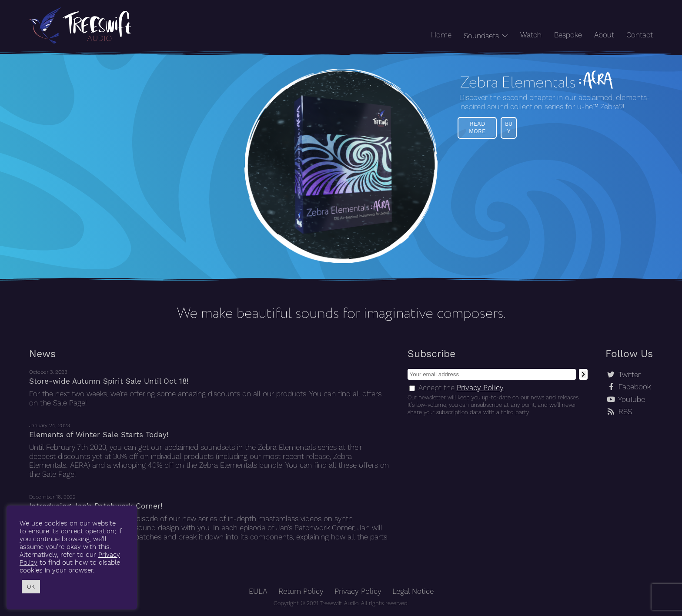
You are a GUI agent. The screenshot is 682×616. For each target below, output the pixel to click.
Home (441, 35)
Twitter (630, 375)
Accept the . (462, 388)
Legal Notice (413, 591)
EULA (258, 591)
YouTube (632, 400)
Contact (640, 35)
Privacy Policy (480, 388)
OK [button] (31, 587)
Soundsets (481, 36)
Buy (509, 127)
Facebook (635, 387)
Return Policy (301, 591)
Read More (477, 127)
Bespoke (568, 35)
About (604, 35)
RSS (625, 412)
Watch (531, 35)
